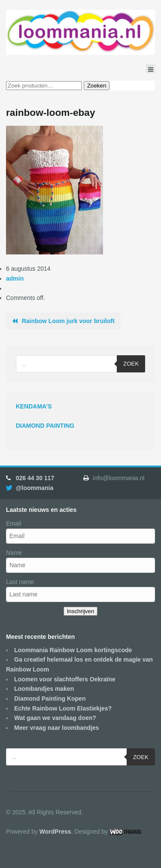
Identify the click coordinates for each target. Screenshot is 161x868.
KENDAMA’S (34, 406)
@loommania (35, 488)
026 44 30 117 (35, 478)
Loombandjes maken (44, 689)
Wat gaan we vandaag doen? (55, 718)
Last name (20, 582)
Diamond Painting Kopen (50, 699)
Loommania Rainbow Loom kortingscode (73, 650)
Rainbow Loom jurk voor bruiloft (68, 321)
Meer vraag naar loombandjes (57, 728)
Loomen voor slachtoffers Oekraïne (65, 679)
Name (14, 553)
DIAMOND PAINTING (45, 426)
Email (14, 523)
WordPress (55, 832)
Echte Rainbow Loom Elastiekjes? (63, 708)
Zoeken (97, 86)
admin (15, 278)
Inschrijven (81, 611)
